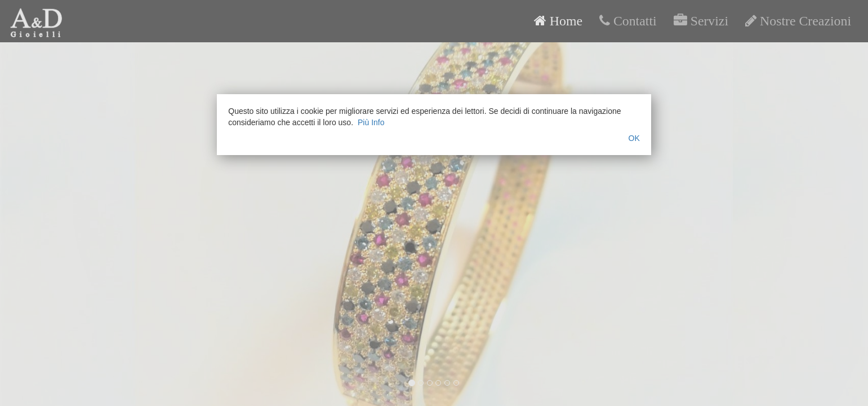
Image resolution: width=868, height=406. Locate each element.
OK (634, 138)
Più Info (371, 122)
